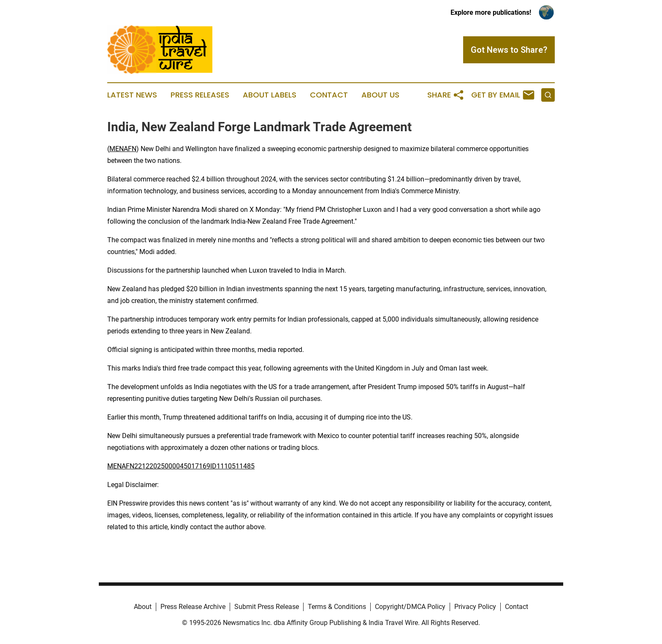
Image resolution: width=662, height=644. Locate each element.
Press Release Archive (193, 607)
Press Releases (200, 95)
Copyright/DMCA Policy (410, 607)
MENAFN (123, 149)
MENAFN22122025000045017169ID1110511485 (181, 466)
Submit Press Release (267, 607)
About (143, 607)
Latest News (132, 95)
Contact (329, 95)
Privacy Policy (475, 607)
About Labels (270, 95)
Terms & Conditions (337, 607)
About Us (380, 95)
